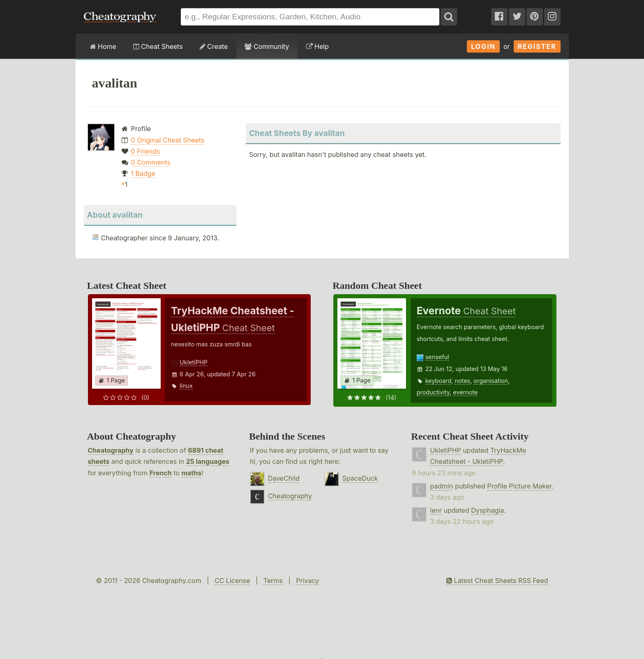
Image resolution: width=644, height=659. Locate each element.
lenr (436, 510)
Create (214, 46)
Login (483, 46)
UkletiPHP (194, 362)
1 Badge (143, 173)
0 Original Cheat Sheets (168, 140)
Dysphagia (487, 510)
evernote (465, 392)
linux (186, 386)
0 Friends (146, 151)
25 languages (208, 461)
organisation (491, 381)
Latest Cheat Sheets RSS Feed (497, 581)
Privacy (307, 581)
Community (267, 46)
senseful (437, 357)
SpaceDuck (360, 478)
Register (537, 46)
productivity (433, 392)
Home (103, 46)
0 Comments (151, 162)
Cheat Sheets (158, 46)
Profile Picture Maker (519, 486)
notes (462, 381)
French (161, 473)
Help (317, 46)
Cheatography (111, 450)
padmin (441, 486)
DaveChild (284, 478)
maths (191, 473)
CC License (232, 581)
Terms (273, 581)
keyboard (439, 381)
